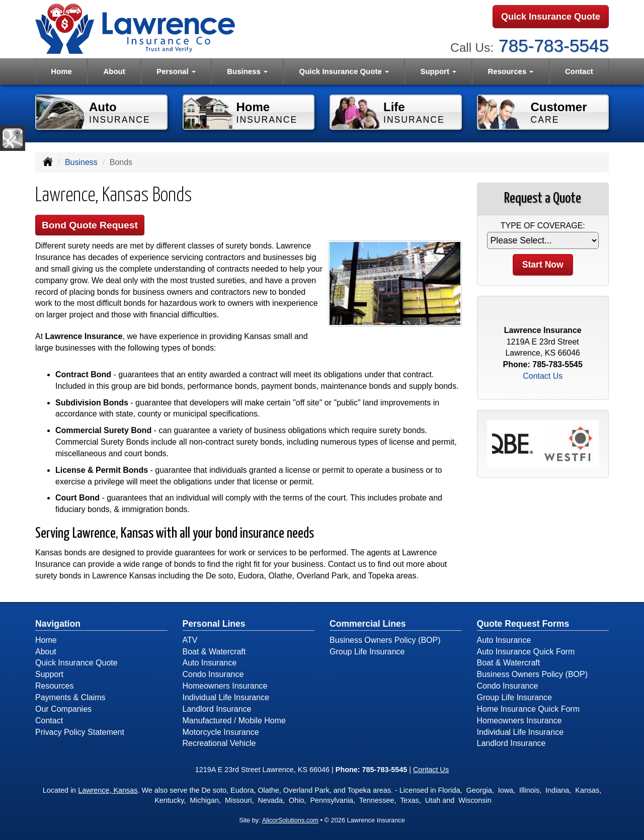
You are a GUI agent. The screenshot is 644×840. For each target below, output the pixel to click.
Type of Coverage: (543, 226)
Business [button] (247, 71)
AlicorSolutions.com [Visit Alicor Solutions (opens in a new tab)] (290, 820)
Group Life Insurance (367, 652)
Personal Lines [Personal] (214, 624)
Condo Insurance (213, 674)
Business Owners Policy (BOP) (385, 640)
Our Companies (63, 709)
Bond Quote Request (90, 225)
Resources (54, 686)
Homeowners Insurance (225, 686)
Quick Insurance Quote (551, 17)
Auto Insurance (210, 663)
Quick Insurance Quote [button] (344, 71)
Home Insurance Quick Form (529, 709)
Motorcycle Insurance (221, 732)
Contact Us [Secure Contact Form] (543, 376)
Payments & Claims (70, 697)
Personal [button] (176, 71)
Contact (579, 71)
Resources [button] (511, 71)
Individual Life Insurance (226, 697)
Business (81, 162)
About (114, 71)
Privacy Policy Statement (80, 732)
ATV (190, 640)
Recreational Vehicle (219, 743)
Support (49, 674)
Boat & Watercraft (214, 652)
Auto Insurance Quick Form (526, 652)
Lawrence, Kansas (108, 790)
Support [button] (438, 71)
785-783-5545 (554, 46)
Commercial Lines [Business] (368, 624)
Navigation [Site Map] (58, 624)
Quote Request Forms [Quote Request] (523, 624)
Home (61, 71)
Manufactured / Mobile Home (234, 721)
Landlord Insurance (217, 709)
